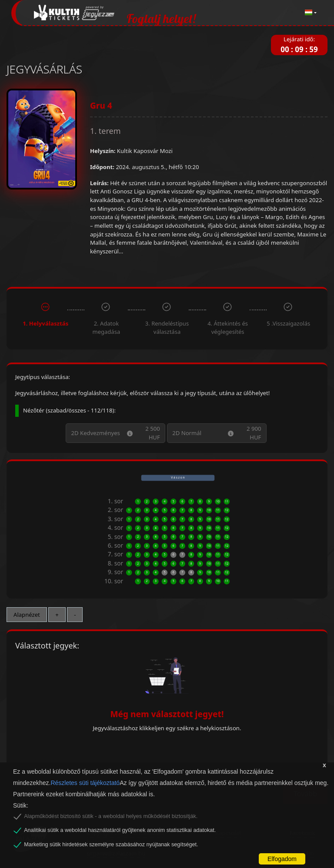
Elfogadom (282, 859)
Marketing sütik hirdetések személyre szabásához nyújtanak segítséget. (111, 845)
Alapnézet (27, 615)
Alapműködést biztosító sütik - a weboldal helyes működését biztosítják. (111, 816)
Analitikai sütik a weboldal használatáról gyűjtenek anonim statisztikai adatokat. (120, 830)
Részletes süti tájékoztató (85, 783)
